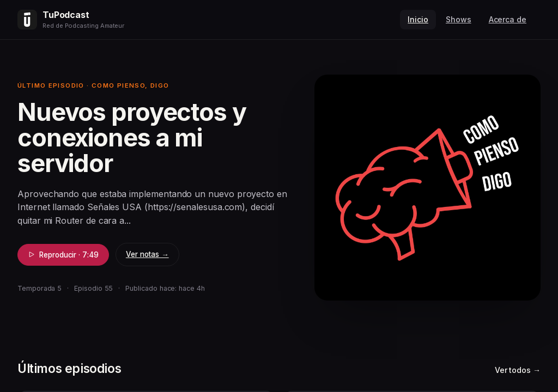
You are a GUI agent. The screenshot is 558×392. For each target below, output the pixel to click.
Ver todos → (518, 370)
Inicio (418, 19)
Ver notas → (147, 254)
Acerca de (508, 19)
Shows (459, 19)
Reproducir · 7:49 (63, 255)
